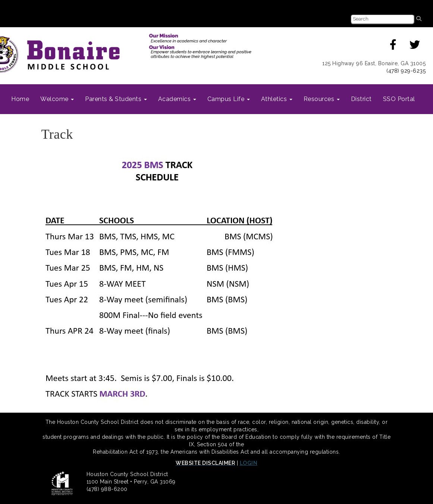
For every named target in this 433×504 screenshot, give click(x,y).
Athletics (277, 99)
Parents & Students (116, 99)
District (361, 99)
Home (20, 99)
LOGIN (249, 463)
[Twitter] (415, 47)
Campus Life (229, 99)
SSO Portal (399, 99)
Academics (177, 99)
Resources (322, 99)
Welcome (57, 99)
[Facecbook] (393, 47)
